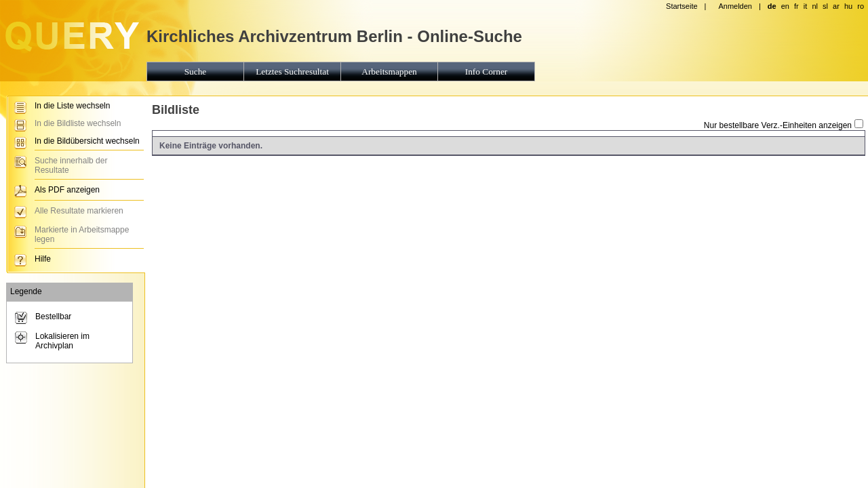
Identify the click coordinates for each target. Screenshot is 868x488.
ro (861, 6)
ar (836, 6)
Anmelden (735, 6)
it (806, 6)
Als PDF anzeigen (67, 190)
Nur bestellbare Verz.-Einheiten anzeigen (778, 125)
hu (848, 6)
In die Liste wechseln (72, 106)
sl (825, 6)
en (785, 6)
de (772, 6)
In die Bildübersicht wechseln (87, 141)
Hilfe (43, 259)
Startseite (682, 6)
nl (815, 6)
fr (796, 6)
